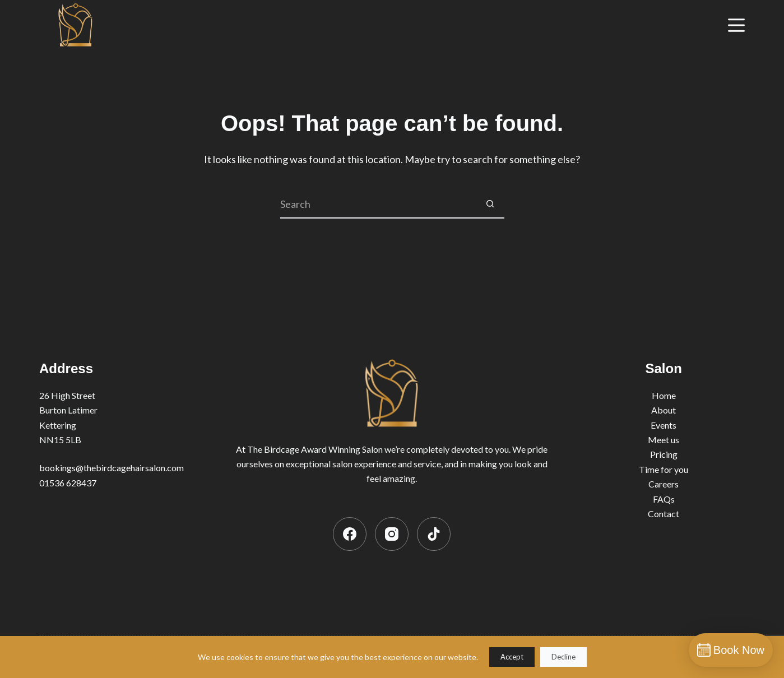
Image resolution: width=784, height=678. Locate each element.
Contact (664, 514)
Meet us (664, 440)
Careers (664, 484)
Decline (563, 657)
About (664, 410)
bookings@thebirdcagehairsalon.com (112, 468)
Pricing (664, 454)
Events (664, 425)
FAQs (664, 499)
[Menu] (736, 25)
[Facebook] (350, 534)
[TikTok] (434, 534)
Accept (512, 657)
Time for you (664, 469)
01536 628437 (68, 483)
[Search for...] (378, 205)
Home (664, 395)
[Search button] (490, 205)
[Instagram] (392, 534)
